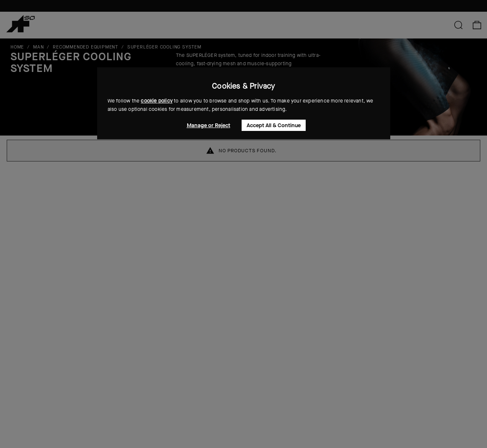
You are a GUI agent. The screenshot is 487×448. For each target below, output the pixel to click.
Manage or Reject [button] (209, 125)
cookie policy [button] (157, 101)
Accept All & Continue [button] (274, 125)
